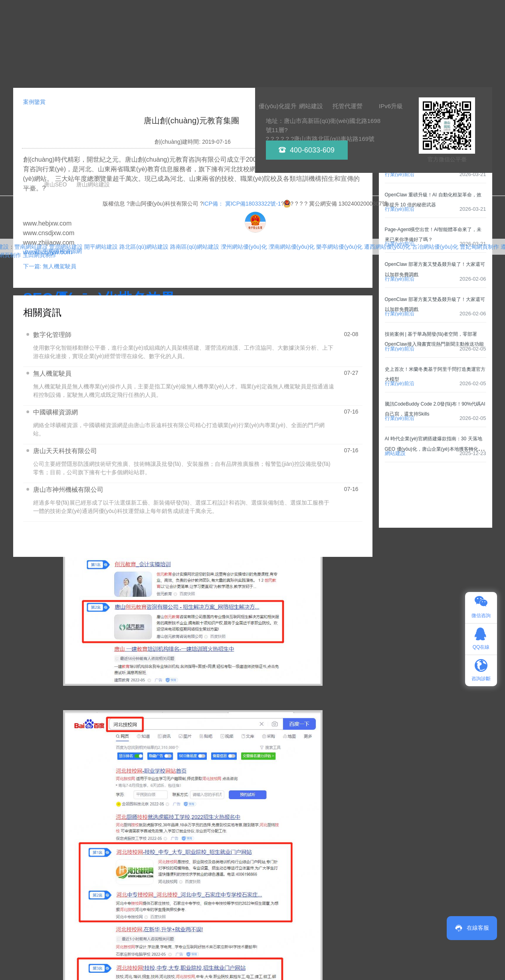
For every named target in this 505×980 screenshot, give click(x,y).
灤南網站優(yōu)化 (292, 247)
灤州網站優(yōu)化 (244, 247)
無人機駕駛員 (52, 373)
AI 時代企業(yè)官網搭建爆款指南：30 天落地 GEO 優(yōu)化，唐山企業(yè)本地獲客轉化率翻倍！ (434, 449)
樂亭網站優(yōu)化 (339, 247)
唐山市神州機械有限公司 (68, 490)
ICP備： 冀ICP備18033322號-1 (242, 204)
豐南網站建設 (31, 247)
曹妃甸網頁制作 (479, 247)
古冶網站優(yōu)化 (435, 247)
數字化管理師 (52, 335)
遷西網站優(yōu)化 (387, 247)
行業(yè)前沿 (400, 174)
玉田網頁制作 (40, 255)
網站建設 (395, 453)
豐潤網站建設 (66, 247)
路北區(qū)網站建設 (144, 247)
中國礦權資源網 (55, 412)
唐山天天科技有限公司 (65, 451)
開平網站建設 (101, 247)
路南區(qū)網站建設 (195, 247)
